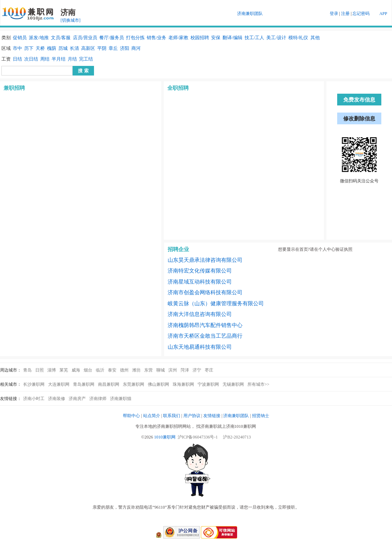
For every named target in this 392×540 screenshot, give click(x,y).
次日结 (31, 59)
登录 (334, 14)
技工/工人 (255, 38)
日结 (17, 59)
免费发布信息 (359, 100)
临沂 (100, 370)
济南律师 (98, 399)
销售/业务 (157, 38)
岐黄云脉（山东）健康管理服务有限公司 (216, 303)
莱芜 (64, 370)
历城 (63, 48)
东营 (148, 370)
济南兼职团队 (250, 14)
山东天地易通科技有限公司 (200, 347)
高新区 (88, 48)
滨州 (173, 370)
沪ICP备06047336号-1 (198, 437)
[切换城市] (70, 20)
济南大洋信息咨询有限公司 (200, 314)
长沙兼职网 (34, 384)
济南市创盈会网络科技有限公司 (205, 292)
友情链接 (212, 416)
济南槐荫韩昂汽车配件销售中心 (205, 325)
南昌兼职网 (109, 384)
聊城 (161, 370)
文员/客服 (61, 38)
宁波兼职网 (208, 384)
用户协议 (192, 416)
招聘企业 (178, 249)
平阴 (102, 48)
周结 (45, 59)
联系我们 (172, 416)
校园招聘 (200, 38)
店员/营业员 (85, 38)
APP (383, 14)
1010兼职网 (165, 437)
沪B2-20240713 (237, 437)
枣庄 (209, 370)
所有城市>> (258, 384)
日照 (40, 370)
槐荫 (52, 48)
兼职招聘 (14, 88)
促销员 (20, 38)
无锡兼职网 (233, 384)
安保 (216, 38)
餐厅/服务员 (112, 38)
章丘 (113, 48)
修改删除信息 (359, 119)
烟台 (88, 370)
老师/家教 (178, 38)
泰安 (112, 370)
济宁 (197, 370)
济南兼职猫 (121, 399)
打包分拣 (135, 38)
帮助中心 (131, 416)
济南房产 (77, 399)
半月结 (59, 59)
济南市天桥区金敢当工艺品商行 (205, 336)
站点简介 (152, 416)
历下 (29, 48)
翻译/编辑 (232, 38)
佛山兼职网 (158, 384)
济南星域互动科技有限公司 (200, 282)
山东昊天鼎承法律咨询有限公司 (205, 260)
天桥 (40, 48)
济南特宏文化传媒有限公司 (200, 271)
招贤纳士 (261, 416)
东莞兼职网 (134, 384)
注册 (345, 14)
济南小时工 (34, 399)
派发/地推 (39, 38)
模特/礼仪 (298, 38)
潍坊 (136, 370)
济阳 (125, 48)
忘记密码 (361, 14)
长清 (74, 48)
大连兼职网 (59, 384)
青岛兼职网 (84, 384)
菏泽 (185, 370)
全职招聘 (178, 88)
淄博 (52, 370)
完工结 (86, 59)
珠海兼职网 (183, 384)
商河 (136, 48)
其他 (315, 38)
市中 (17, 48)
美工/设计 (276, 38)
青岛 (27, 370)
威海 (76, 370)
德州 (124, 370)
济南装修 (57, 399)
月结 (72, 59)
